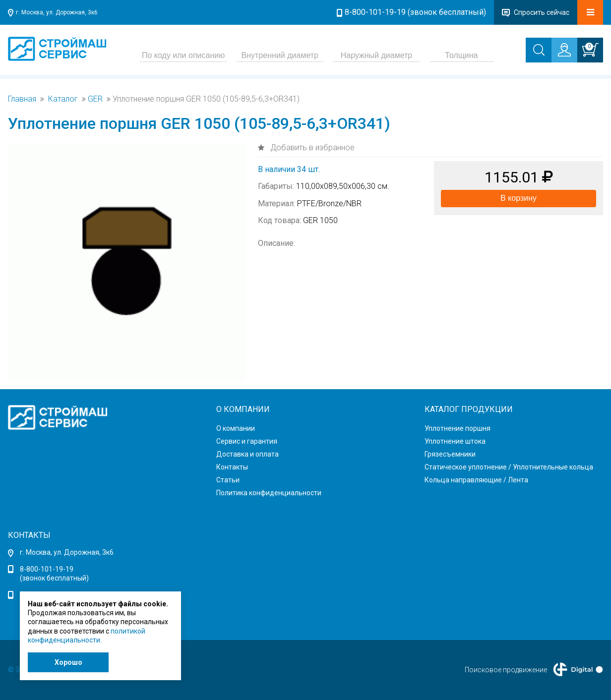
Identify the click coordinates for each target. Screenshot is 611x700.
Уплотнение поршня (458, 428)
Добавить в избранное (311, 147)
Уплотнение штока (455, 441)
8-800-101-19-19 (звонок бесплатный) (415, 12)
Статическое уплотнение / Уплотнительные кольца (509, 467)
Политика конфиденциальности (269, 493)
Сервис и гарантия (247, 441)
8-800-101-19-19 (47, 569)
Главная (22, 99)
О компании (236, 428)
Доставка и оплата (247, 454)
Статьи (228, 480)
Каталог (63, 99)
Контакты (232, 467)
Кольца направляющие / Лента (476, 480)
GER (95, 99)
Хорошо (68, 662)
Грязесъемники (450, 454)
